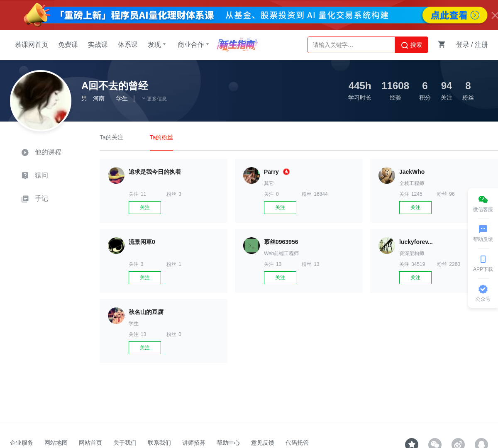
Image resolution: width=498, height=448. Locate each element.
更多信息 (154, 99)
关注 (145, 207)
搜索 (411, 45)
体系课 (128, 45)
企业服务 (22, 443)
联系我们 (159, 443)
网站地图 (56, 443)
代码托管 (297, 443)
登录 (463, 45)
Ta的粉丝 (162, 137)
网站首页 (90, 443)
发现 (158, 44)
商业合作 (194, 44)
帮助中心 (228, 443)
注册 (481, 45)
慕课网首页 (32, 45)
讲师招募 (194, 443)
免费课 (68, 45)
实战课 (98, 45)
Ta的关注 (111, 137)
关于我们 (125, 443)
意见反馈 (263, 443)
